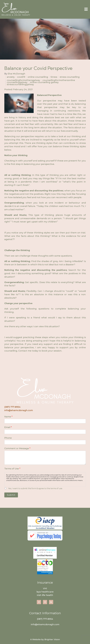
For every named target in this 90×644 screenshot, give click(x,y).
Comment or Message (17, 448)
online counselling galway (44, 82)
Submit (11, 495)
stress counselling (70, 77)
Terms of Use (12, 469)
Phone (8, 438)
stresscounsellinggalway (20, 84)
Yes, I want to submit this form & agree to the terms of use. (35, 488)
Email (8, 427)
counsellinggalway (17, 82)
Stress (54, 77)
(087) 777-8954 (12, 407)
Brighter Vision (52, 639)
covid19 (21, 77)
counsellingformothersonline (59, 80)
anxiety (11, 77)
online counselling (38, 77)
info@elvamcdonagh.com (19, 410)
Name (8, 417)
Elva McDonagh (16, 74)
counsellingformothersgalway (23, 80)
